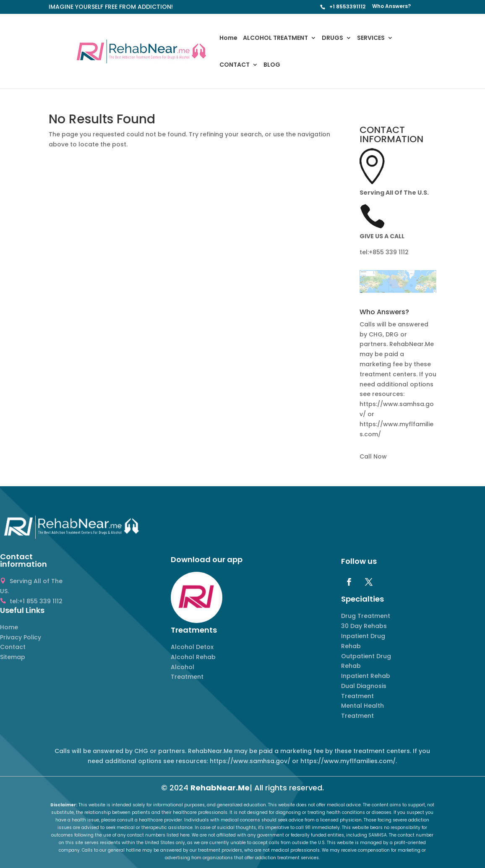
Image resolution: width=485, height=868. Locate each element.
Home (228, 38)
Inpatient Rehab (366, 676)
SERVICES (371, 38)
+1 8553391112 (347, 7)
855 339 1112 (391, 252)
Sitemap (13, 657)
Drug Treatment (366, 616)
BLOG (272, 65)
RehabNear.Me (220, 788)
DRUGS (332, 38)
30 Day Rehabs (364, 626)
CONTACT (235, 65)
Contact (13, 647)
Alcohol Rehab (193, 657)
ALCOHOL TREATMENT (275, 38)
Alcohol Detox (192, 647)
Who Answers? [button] (384, 313)
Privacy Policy (21, 637)
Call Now (373, 456)
